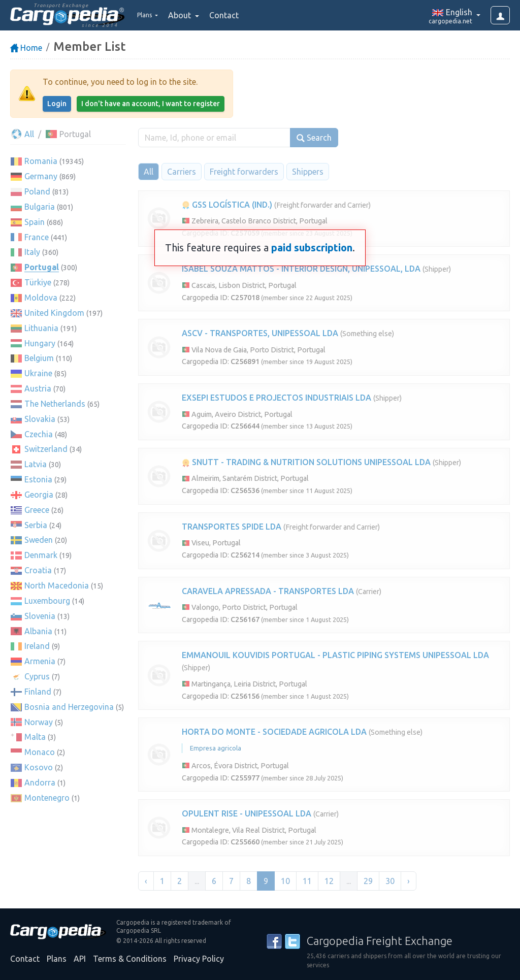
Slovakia (40, 419)
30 (390, 881)
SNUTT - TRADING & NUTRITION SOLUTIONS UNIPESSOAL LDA (306, 462)
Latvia (36, 464)
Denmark (41, 555)
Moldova (41, 298)
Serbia (36, 525)
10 (285, 881)
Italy (32, 252)
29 (368, 881)
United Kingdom (54, 313)
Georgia (39, 495)
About (189, 15)
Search (314, 138)
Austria (38, 388)
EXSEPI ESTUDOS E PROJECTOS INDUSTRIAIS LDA (277, 398)
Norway (39, 722)
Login (57, 104)
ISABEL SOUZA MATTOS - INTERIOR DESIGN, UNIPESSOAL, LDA (301, 269)
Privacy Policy (199, 959)
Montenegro (47, 798)
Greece (37, 510)
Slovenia (40, 616)
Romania (41, 161)
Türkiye (38, 282)
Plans (57, 959)
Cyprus (37, 676)
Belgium (39, 358)
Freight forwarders (244, 172)
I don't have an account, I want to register (151, 104)
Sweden (39, 540)
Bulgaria (40, 207)
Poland (37, 191)
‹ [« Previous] (146, 881)
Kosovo (39, 767)
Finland (38, 692)
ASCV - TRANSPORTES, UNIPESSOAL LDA (260, 333)
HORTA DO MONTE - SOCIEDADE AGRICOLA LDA (274, 732)
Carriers (182, 172)
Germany (41, 176)
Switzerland (46, 449)
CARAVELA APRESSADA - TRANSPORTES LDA (268, 591)
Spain (35, 222)
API (80, 959)
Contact (232, 15)
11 (307, 881)
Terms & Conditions (130, 959)
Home (26, 48)
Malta (35, 737)
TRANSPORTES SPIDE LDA (232, 527)
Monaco (40, 752)
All (22, 134)
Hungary (40, 343)
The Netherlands (55, 404)
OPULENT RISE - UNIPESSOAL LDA (247, 813)
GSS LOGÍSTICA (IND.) (227, 205)
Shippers (308, 172)
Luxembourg (47, 601)
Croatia (38, 570)
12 (329, 881)
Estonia (38, 479)
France (37, 237)
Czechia (39, 434)
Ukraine (38, 373)
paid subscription (312, 248)
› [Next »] (409, 881)
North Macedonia (57, 585)
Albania (38, 631)
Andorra (40, 782)
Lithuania (41, 328)
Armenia (40, 661)
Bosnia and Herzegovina (69, 707)
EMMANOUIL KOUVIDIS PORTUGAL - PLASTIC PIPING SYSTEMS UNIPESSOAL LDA (335, 655)
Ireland (37, 646)
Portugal (42, 267)
